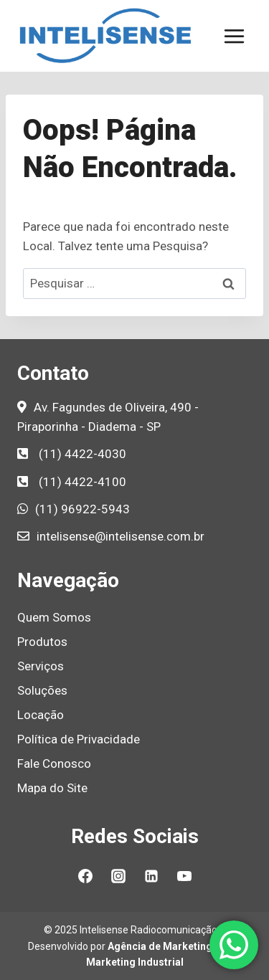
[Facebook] (85, 876)
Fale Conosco (54, 763)
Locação (41, 715)
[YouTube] (184, 876)
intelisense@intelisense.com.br (121, 536)
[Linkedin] (151, 876)
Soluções (42, 690)
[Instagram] (118, 876)
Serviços (41, 666)
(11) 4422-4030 (82, 454)
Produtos (42, 642)
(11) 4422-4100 (82, 482)
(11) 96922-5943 (82, 509)
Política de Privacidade (79, 739)
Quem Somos (54, 617)
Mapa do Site (52, 788)
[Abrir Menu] (234, 36)
